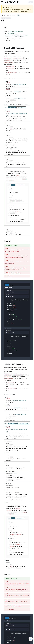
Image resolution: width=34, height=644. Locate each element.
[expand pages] (8, 446)
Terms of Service (20, 37)
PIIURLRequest (12, 107)
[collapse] (6, 269)
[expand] (8, 300)
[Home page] (2, 15)
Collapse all (25, 256)
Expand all (18, 256)
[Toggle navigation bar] (2, 2)
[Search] (31, 2)
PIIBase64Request (21, 107)
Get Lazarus (12, 37)
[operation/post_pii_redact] (3, 320)
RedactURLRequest (13, 380)
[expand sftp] (8, 169)
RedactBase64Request (24, 380)
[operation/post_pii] (3, 48)
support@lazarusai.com (16, 31)
